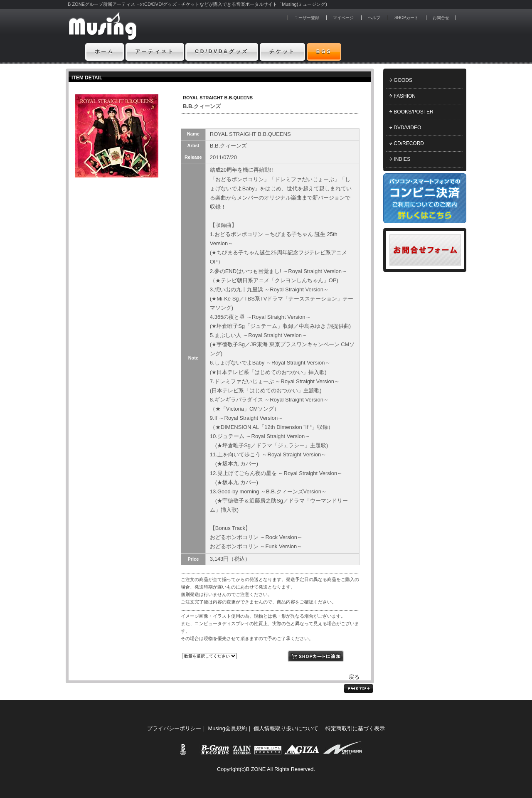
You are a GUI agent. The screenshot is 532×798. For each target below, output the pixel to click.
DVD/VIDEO (407, 128)
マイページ (343, 18)
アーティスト (155, 52)
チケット (282, 52)
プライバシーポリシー (174, 728)
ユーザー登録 (307, 18)
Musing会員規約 (228, 728)
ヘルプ (374, 18)
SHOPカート (406, 18)
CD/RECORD (409, 143)
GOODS (403, 80)
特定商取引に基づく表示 (355, 728)
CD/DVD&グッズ (222, 52)
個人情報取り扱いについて (286, 728)
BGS (324, 52)
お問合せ (441, 18)
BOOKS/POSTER (413, 112)
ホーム (105, 52)
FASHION (405, 96)
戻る (354, 677)
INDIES (402, 159)
